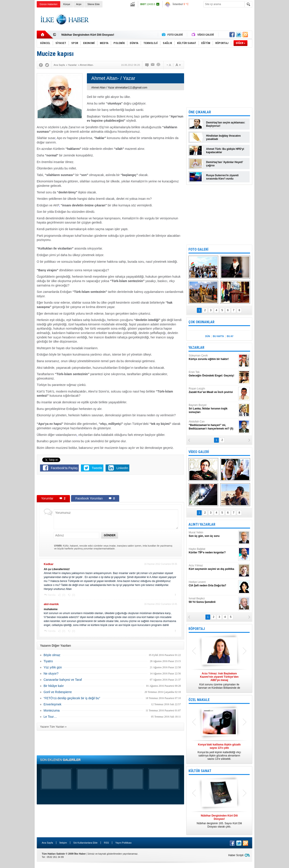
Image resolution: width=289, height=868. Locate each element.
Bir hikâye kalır (54, 686)
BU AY (230, 336)
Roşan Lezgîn (213, 390)
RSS (106, 843)
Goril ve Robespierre (58, 692)
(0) (63, 595)
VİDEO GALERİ (199, 452)
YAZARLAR (196, 348)
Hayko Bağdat (213, 551)
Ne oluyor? (51, 673)
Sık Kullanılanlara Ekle (85, 843)
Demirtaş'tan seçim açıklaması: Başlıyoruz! (226, 124)
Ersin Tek (213, 374)
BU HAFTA (218, 336)
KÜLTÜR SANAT (200, 771)
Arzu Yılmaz (213, 567)
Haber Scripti (236, 855)
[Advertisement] (273, 77)
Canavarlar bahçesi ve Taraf (63, 680)
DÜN (208, 336)
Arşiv (79, 4)
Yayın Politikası (123, 843)
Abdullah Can (213, 425)
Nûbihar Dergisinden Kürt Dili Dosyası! (88, 35)
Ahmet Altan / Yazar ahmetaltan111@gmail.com (119, 88)
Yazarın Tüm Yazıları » (53, 727)
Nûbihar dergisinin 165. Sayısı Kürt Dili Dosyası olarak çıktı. (219, 821)
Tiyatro (48, 661)
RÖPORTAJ (197, 629)
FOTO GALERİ (198, 249)
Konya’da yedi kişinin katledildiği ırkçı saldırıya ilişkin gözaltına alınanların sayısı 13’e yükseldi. (219, 752)
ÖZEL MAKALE (199, 700)
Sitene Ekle (93, 4)
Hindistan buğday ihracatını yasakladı (223, 137)
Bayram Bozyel (213, 409)
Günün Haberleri (48, 4)
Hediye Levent (213, 584)
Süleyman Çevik (213, 357)
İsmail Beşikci (213, 600)
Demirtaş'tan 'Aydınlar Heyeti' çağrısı (225, 164)
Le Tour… (50, 717)
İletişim (63, 843)
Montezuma (52, 710)
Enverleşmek (52, 704)
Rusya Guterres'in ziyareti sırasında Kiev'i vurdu (222, 177)
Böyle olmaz (52, 655)
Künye (67, 4)
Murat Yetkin (213, 534)
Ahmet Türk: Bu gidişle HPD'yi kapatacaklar (225, 151)
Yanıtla (51, 595)
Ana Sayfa (47, 843)
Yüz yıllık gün (53, 667)
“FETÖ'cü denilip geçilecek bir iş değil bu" (72, 698)
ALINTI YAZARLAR (202, 524)
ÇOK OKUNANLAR (201, 322)
